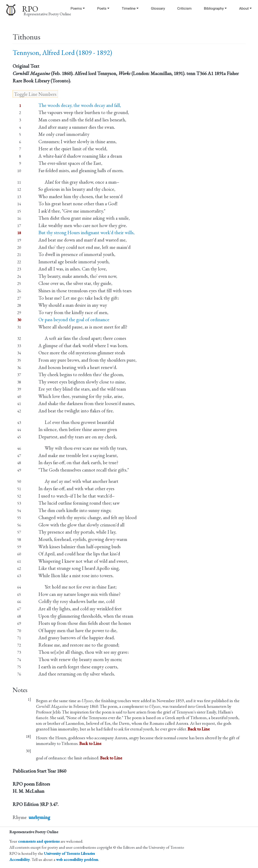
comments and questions (39, 841)
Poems (76, 8)
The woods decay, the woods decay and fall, (80, 105)
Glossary (158, 8)
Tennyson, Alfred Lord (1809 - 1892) (62, 53)
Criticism (184, 8)
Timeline (129, 8)
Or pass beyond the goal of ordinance (74, 320)
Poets (102, 8)
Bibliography (214, 8)
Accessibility (20, 860)
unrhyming (39, 817)
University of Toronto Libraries (69, 853)
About (244, 8)
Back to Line (199, 729)
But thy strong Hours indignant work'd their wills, (86, 233)
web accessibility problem (77, 860)
